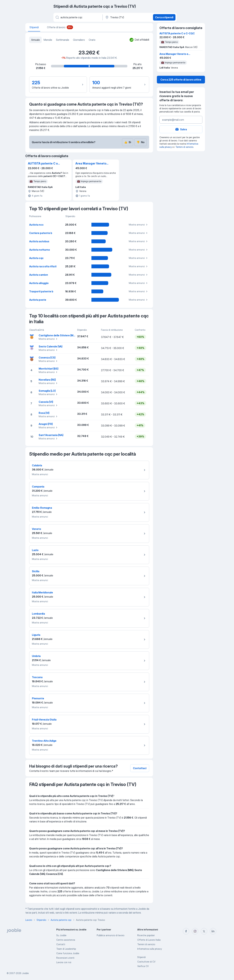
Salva (181, 129)
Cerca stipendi (164, 17)
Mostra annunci (139, 225)
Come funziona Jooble (68, 953)
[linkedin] (213, 931)
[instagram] (195, 931)
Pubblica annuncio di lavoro (111, 935)
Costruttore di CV (146, 962)
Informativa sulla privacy (150, 949)
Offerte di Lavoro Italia (149, 940)
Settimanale (63, 40)
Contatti (61, 944)
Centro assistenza (66, 940)
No (140, 142)
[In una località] (127, 17)
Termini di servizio (184, 147)
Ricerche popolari (146, 935)
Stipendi (141, 957)
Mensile (48, 40)
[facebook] (186, 931)
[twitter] (204, 931)
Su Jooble (61, 935)
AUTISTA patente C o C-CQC (43, 164)
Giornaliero (79, 40)
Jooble (25, 973)
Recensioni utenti (65, 958)
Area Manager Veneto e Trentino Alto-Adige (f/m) (92, 164)
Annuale (35, 40)
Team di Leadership (66, 949)
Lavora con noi (64, 962)
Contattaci (140, 768)
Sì (128, 142)
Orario (92, 40)
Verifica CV (143, 966)
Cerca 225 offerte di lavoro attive (181, 80)
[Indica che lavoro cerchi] (78, 17)
